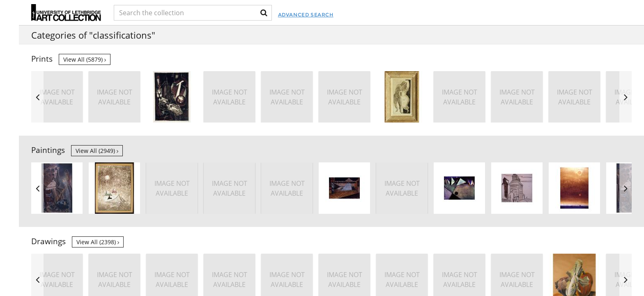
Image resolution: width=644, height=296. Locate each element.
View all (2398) (98, 242)
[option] (517, 97)
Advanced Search (354, 15)
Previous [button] (37, 97)
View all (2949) (97, 151)
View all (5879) (85, 59)
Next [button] (626, 97)
